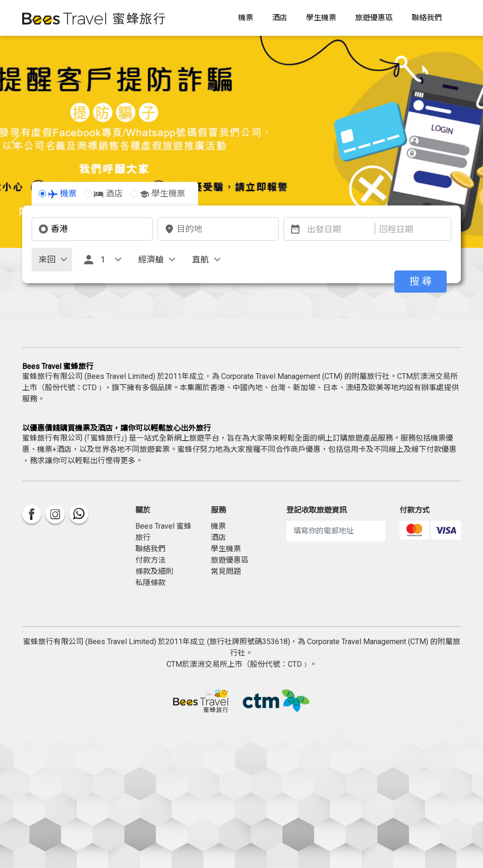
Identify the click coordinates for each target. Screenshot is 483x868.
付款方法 (150, 560)
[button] (15, 142)
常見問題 (226, 571)
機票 (246, 18)
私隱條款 (150, 583)
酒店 (280, 18)
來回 (47, 259)
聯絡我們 (427, 18)
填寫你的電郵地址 (324, 531)
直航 (200, 259)
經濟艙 (151, 259)
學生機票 (321, 18)
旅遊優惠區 (374, 18)
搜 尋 (421, 281)
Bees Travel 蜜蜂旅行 (163, 532)
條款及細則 (154, 571)
